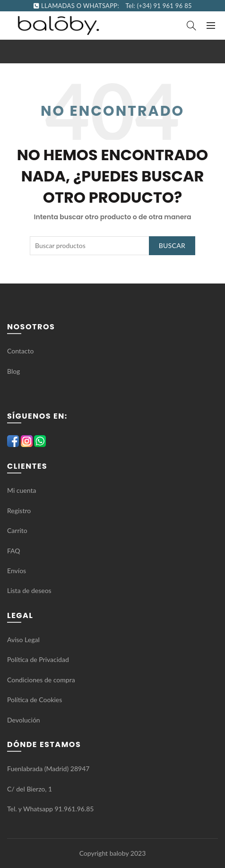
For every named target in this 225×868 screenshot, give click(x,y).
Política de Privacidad (38, 659)
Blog (13, 371)
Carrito (17, 530)
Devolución (24, 720)
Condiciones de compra (41, 680)
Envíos (17, 571)
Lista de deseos (29, 590)
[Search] (191, 26)
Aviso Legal (23, 640)
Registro (19, 511)
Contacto (20, 351)
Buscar (172, 245)
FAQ (14, 551)
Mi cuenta (22, 490)
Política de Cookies (35, 700)
